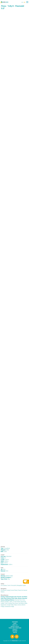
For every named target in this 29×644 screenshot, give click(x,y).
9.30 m (5, 560)
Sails (2, 568)
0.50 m (4, 563)
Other (5, 550)
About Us (15, 625)
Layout (3, 555)
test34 (15, 632)
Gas (5, 579)
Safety (2, 584)
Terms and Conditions (15, 628)
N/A (3, 569)
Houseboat (5, 548)
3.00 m (4, 561)
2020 (4, 552)
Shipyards (15, 622)
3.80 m (7, 564)
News (15, 623)
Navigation (4, 589)
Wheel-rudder (7, 576)
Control (3, 574)
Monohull (6, 556)
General (3, 547)
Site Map (15, 631)
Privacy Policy (15, 626)
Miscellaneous (5, 595)
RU (25, 2)
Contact (15, 629)
